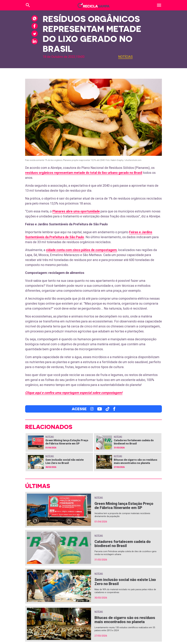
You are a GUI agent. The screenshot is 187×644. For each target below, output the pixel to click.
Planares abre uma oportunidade (76, 211)
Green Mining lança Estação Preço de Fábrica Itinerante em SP (67, 442)
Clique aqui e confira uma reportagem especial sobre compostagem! (74, 393)
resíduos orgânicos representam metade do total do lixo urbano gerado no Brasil (84, 173)
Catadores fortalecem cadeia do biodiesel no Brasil (134, 442)
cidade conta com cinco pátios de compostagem (81, 250)
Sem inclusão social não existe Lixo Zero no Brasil (65, 461)
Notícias (125, 57)
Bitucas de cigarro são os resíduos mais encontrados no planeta (136, 461)
